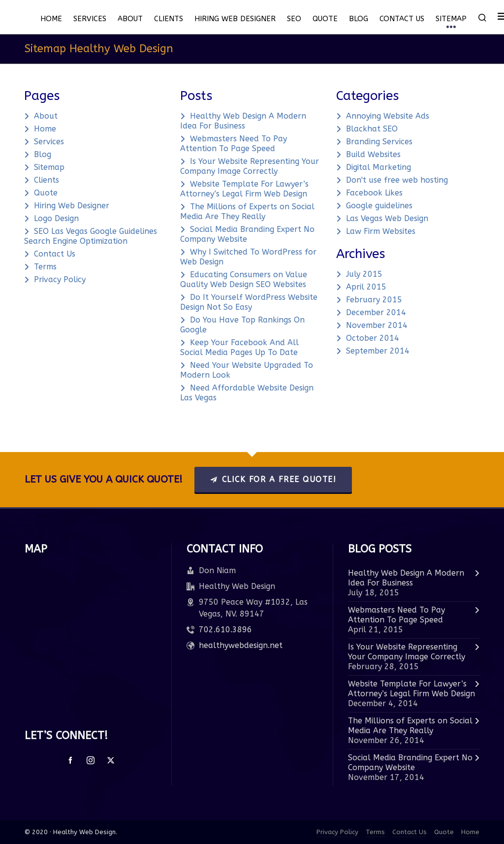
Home (45, 129)
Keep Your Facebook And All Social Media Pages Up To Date (239, 347)
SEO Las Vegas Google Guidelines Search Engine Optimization (91, 236)
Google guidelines (379, 206)
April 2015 (366, 287)
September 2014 (378, 351)
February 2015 (374, 300)
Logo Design (56, 218)
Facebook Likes (374, 193)
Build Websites (373, 154)
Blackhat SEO (372, 129)
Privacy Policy (60, 279)
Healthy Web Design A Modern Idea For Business (243, 121)
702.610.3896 (225, 630)
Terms (45, 267)
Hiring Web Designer (72, 206)
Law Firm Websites (381, 231)
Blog (43, 154)
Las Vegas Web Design (387, 218)
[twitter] (111, 760)
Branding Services (379, 142)
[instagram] (91, 760)
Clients (47, 180)
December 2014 (376, 312)
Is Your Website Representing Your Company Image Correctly (250, 166)
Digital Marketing (378, 167)
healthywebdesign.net (241, 645)
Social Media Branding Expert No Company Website (410, 763)
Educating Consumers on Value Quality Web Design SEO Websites (244, 279)
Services (49, 142)
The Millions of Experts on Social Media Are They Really (247, 211)
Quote (46, 193)
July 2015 (364, 274)
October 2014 (373, 338)
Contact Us (55, 254)
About (46, 116)
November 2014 (377, 325)
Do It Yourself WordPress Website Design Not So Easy (249, 302)
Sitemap (49, 167)
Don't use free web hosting (397, 180)
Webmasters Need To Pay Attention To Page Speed (234, 144)
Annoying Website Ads (388, 116)
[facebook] (70, 760)
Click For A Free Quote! (273, 479)
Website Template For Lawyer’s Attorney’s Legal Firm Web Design (244, 189)
